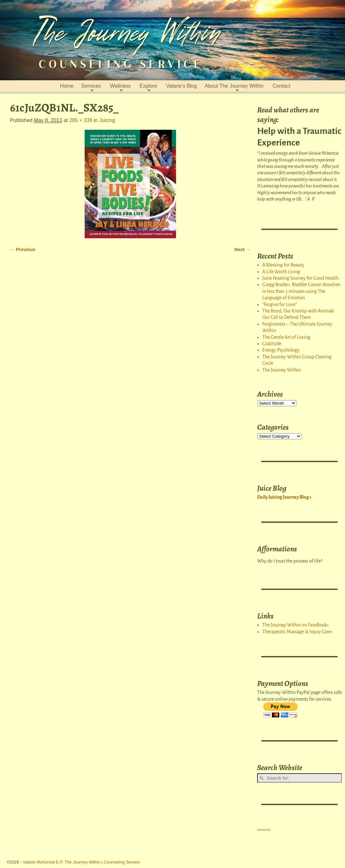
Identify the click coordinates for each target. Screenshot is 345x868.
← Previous (23, 250)
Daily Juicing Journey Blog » (284, 497)
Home (67, 86)
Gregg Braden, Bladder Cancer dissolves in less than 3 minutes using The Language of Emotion (301, 291)
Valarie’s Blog (181, 86)
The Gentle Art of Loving (286, 337)
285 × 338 (81, 120)
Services (91, 86)
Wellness (120, 86)
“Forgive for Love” (280, 304)
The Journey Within (282, 370)
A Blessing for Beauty (283, 265)
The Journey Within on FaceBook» (295, 625)
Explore (148, 86)
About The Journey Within (234, 86)
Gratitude (272, 344)
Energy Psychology (281, 350)
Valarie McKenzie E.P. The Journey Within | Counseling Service (81, 862)
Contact (281, 86)
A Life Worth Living (281, 272)
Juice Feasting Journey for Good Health (300, 278)
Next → (242, 250)
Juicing (107, 120)
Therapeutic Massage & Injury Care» (297, 632)
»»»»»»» (264, 829)
